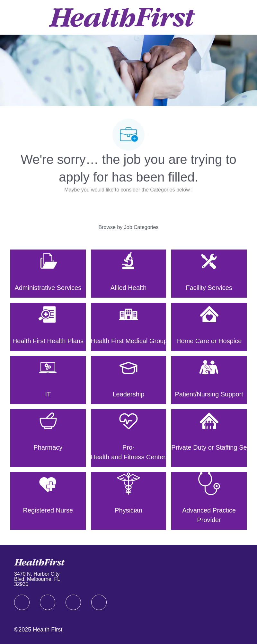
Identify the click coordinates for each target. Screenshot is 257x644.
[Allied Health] (129, 274)
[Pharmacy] (48, 438)
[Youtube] (99, 602)
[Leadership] (129, 380)
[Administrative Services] (48, 274)
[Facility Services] (209, 274)
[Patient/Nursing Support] (209, 380)
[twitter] (73, 602)
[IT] (48, 380)
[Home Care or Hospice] (209, 327)
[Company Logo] (122, 17)
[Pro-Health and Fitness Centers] (129, 438)
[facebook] (22, 602)
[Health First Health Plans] (48, 327)
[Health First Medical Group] (129, 327)
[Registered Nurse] (48, 501)
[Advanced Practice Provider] (209, 501)
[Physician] (129, 501)
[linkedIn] (48, 602)
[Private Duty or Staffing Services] (209, 438)
